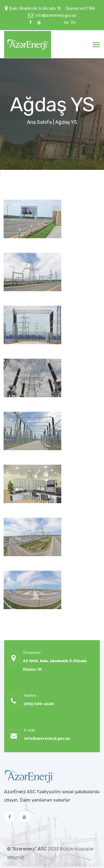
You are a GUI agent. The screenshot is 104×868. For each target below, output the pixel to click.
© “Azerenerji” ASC (27, 849)
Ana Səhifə (39, 122)
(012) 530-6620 (39, 704)
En (73, 22)
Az (66, 22)
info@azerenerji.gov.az (56, 15)
